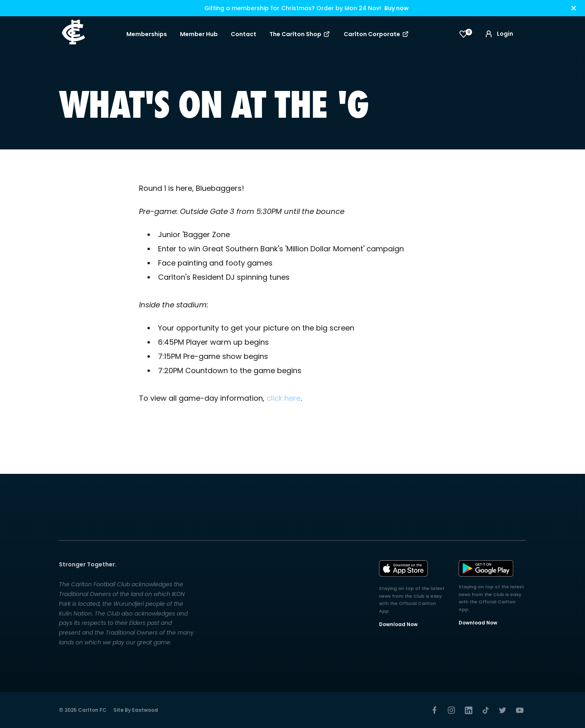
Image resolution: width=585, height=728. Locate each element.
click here (284, 398)
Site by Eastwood (136, 710)
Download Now (398, 624)
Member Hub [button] (199, 34)
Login (498, 34)
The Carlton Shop (300, 34)
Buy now (396, 8)
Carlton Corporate (377, 34)
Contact (244, 34)
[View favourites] (464, 34)
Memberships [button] (147, 34)
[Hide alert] (574, 8)
